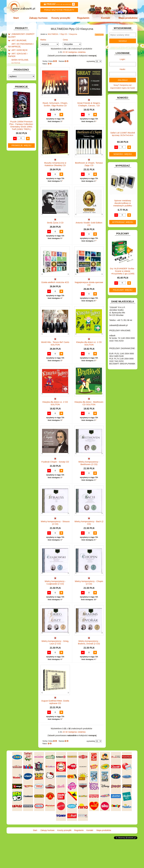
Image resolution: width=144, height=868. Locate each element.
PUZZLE (15, 187)
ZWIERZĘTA (17, 211)
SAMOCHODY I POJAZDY (22, 195)
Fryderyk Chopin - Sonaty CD (55, 477)
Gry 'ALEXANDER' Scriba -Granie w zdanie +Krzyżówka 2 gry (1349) (123, 271)
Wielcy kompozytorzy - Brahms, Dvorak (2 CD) (89, 666)
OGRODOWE (17, 180)
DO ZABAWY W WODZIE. (22, 81)
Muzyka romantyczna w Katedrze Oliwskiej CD (55, 166)
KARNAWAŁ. (17, 105)
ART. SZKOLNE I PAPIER (22, 52)
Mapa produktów (126, 18)
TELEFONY (16, 199)
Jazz (19, 156)
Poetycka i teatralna (25, 166)
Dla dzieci (21, 149)
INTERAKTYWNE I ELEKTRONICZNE (18, 101)
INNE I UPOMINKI (19, 93)
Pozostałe (18, 134)
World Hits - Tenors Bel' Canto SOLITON (55, 353)
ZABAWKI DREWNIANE (21, 205)
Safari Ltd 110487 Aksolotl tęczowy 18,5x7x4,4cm (123, 134)
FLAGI (14, 87)
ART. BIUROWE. (18, 39)
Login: (123, 59)
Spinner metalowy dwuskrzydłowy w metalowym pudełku (123, 203)
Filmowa (21, 159)
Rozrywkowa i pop (25, 162)
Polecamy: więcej (123, 290)
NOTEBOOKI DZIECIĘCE (22, 177)
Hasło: (123, 69)
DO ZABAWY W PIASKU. (22, 74)
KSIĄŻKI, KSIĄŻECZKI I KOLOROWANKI (20, 119)
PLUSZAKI (16, 183)
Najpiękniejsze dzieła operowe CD (89, 291)
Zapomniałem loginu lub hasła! (123, 88)
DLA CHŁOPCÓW (19, 61)
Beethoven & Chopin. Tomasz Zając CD (89, 166)
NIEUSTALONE (18, 215)
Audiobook (19, 173)
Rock (19, 169)
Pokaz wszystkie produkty (59, 10)
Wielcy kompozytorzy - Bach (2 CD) (89, 541)
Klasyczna (21, 153)
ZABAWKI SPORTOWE (21, 208)
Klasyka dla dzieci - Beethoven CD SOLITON (89, 416)
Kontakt (105, 18)
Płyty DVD (18, 137)
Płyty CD (18, 140)
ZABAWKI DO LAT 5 (20, 202)
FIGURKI (15, 84)
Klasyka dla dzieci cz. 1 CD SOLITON (89, 353)
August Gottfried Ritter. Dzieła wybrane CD (55, 729)
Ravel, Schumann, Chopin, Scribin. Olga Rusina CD (55, 103)
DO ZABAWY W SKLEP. (21, 77)
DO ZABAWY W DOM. (21, 71)
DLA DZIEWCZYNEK (20, 64)
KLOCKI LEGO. (18, 112)
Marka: (43, 39)
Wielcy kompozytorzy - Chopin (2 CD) (89, 604)
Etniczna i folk (23, 146)
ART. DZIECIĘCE (19, 48)
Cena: (65, 39)
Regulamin (83, 18)
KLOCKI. (15, 109)
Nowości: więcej (123, 154)
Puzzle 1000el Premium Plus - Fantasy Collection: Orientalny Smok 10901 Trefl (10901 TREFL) (21, 281)
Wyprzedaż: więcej (123, 222)
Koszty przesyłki (61, 18)
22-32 (65, 51)
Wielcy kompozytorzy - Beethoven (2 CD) (89, 479)
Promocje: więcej (21, 301)
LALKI (14, 124)
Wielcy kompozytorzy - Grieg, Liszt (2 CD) (55, 666)
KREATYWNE (17, 115)
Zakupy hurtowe (39, 18)
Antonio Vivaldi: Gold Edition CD (89, 229)
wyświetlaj (91, 60)
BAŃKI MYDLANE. (19, 55)
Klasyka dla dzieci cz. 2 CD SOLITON (55, 416)
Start (18, 18)
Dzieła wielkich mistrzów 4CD (55, 290)
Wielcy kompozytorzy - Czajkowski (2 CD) (55, 604)
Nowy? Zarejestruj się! (123, 85)
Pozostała (21, 143)
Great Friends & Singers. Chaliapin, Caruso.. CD (89, 103)
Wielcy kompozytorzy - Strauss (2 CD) (55, 541)
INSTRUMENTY (18, 97)
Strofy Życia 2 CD (55, 227)
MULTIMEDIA (17, 130)
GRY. (14, 90)
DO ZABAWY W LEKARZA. (23, 68)
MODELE (15, 127)
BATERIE (15, 58)
